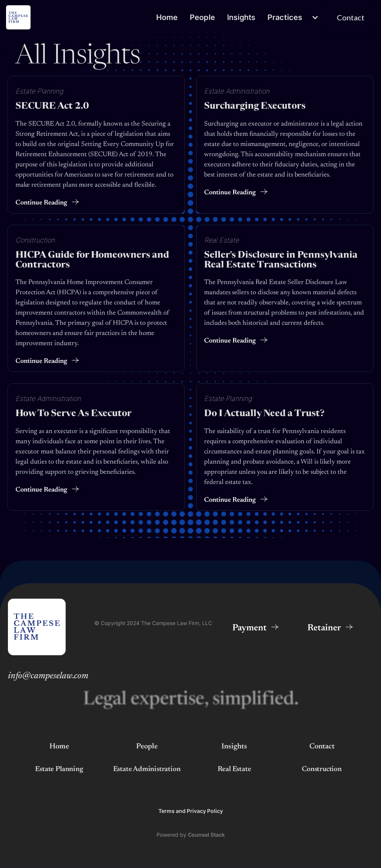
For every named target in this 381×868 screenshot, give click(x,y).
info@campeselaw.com (48, 676)
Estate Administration (237, 91)
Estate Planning (39, 91)
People (202, 17)
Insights (241, 17)
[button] (294, 18)
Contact (322, 747)
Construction (35, 240)
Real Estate (221, 240)
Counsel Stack (206, 835)
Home (167, 17)
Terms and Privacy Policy (191, 811)
